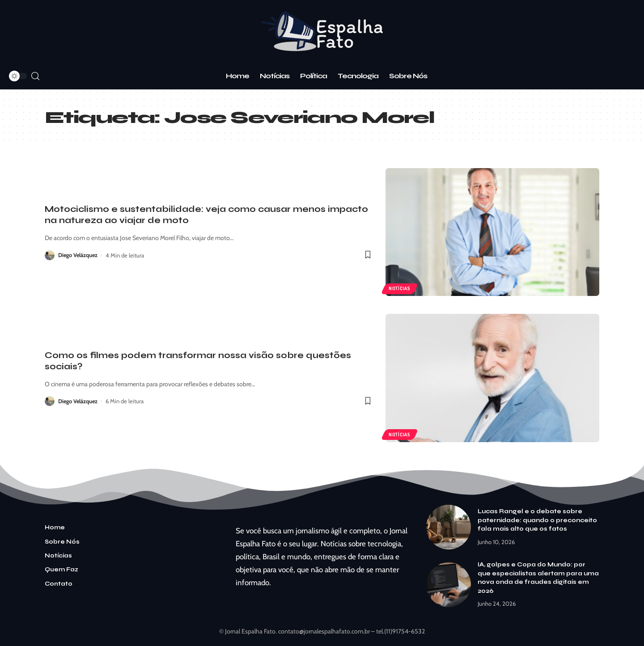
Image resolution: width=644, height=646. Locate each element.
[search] (35, 76)
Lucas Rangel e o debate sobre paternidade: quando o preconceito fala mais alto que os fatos (537, 520)
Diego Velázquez (79, 255)
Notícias (400, 288)
